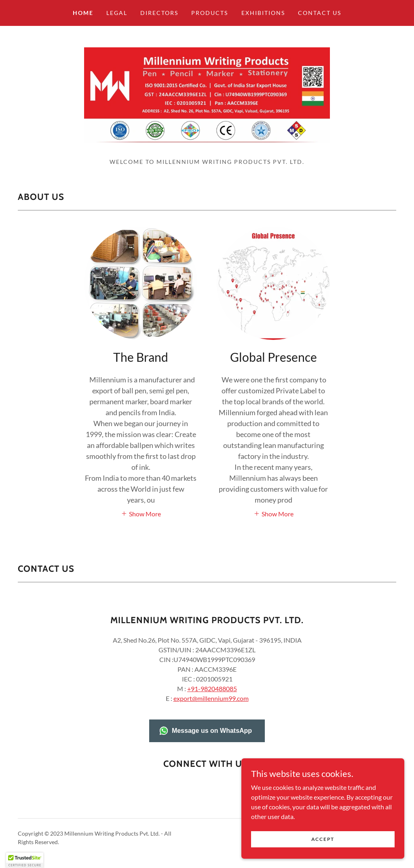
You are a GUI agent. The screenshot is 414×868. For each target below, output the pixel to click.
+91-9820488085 (212, 697)
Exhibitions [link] (263, 13)
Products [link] (210, 13)
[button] (141, 521)
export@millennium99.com (211, 706)
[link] (207, 98)
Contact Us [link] (320, 13)
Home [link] (83, 13)
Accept (323, 839)
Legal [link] (117, 13)
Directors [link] (159, 13)
